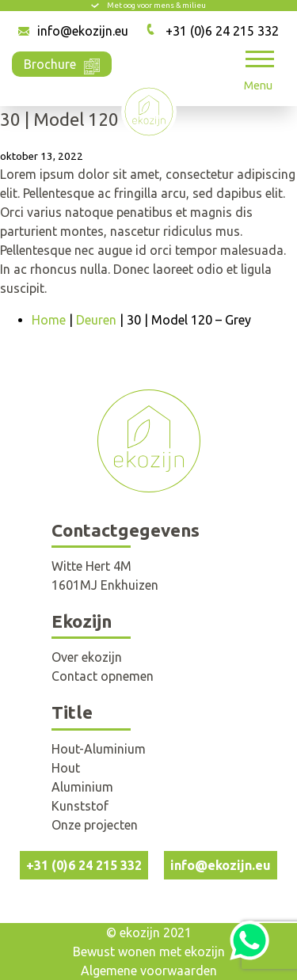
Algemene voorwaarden (149, 971)
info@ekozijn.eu (83, 31)
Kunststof (80, 806)
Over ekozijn (87, 657)
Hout (66, 768)
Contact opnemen (103, 676)
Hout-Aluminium (99, 749)
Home (49, 320)
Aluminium (82, 787)
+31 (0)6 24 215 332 (222, 31)
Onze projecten (95, 825)
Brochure (62, 63)
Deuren (96, 320)
